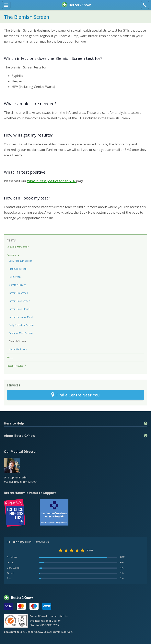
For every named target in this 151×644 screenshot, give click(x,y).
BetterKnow (76, 5)
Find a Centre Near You (75, 395)
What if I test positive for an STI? (52, 181)
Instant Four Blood (19, 309)
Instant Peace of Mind (21, 317)
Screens (11, 255)
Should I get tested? (18, 247)
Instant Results (15, 366)
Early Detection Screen (21, 325)
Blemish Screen (17, 341)
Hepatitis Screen (18, 349)
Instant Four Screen (19, 301)
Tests (11, 240)
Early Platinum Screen (21, 261)
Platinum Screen (18, 269)
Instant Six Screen (18, 293)
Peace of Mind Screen (21, 333)
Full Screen (15, 277)
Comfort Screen (18, 285)
